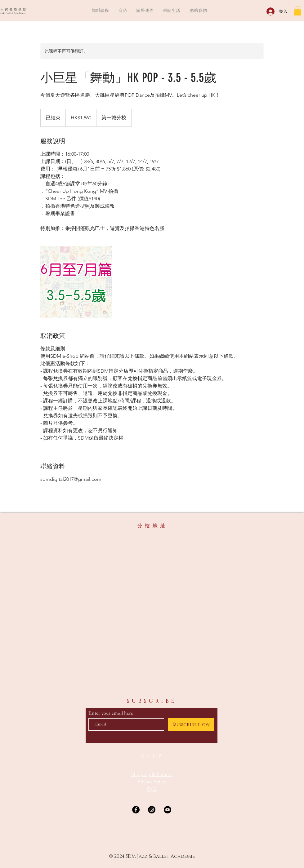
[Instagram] (152, 810)
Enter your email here (111, 713)
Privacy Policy (152, 782)
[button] (100, 10)
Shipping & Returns (152, 774)
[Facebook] (136, 810)
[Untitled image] (76, 282)
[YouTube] (168, 810)
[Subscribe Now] (191, 724)
